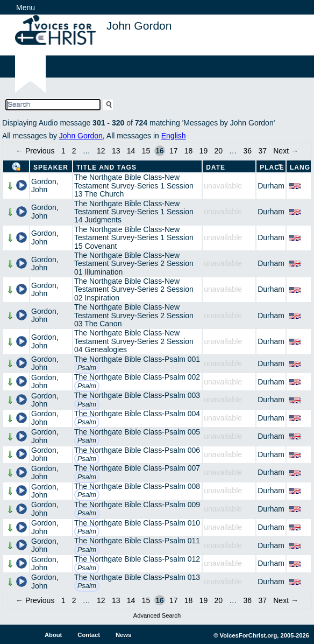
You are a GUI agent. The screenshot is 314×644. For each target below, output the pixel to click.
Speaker (51, 167)
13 (116, 151)
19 (204, 151)
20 (218, 151)
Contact (89, 635)
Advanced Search (157, 615)
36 (248, 151)
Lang (300, 167)
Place (272, 167)
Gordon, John (45, 185)
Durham (271, 186)
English (174, 136)
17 (174, 151)
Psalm (87, 368)
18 (189, 151)
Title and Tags (106, 167)
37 (262, 151)
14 (131, 151)
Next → (286, 151)
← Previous (35, 151)
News (123, 635)
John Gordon (81, 136)
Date (216, 167)
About (53, 635)
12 (101, 151)
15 (146, 151)
